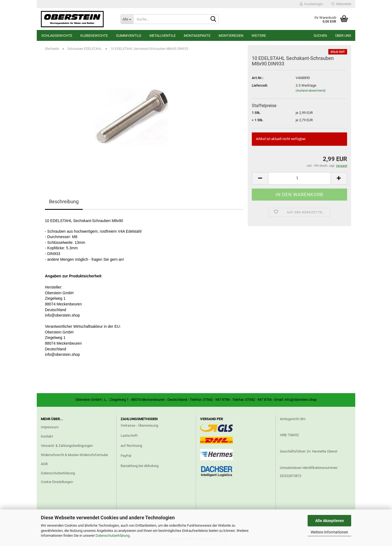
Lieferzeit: (260, 85)
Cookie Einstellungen (57, 482)
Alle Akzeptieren (330, 521)
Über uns (343, 36)
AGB (44, 464)
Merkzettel (341, 4)
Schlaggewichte (57, 36)
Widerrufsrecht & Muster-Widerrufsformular (74, 455)
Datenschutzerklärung (113, 536)
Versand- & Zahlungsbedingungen (67, 446)
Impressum (50, 427)
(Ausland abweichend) (311, 91)
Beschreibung (64, 201)
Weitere (259, 36)
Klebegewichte (94, 36)
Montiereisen (231, 36)
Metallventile (163, 36)
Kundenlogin (311, 4)
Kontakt (47, 436)
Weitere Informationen (329, 532)
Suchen (320, 36)
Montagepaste (197, 36)
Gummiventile (129, 36)
